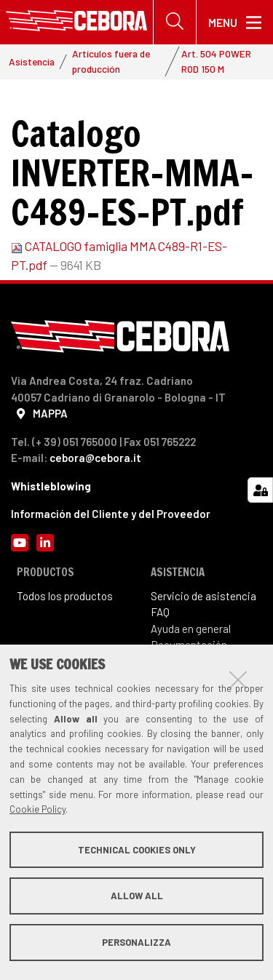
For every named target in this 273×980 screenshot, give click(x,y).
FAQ (160, 612)
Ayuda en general (191, 629)
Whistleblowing (51, 486)
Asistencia (32, 61)
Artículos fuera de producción (111, 61)
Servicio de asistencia (203, 596)
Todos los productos (65, 596)
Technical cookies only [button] (137, 850)
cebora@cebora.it (95, 458)
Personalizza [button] (136, 942)
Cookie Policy (37, 809)
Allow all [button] (137, 896)
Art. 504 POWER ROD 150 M (216, 61)
